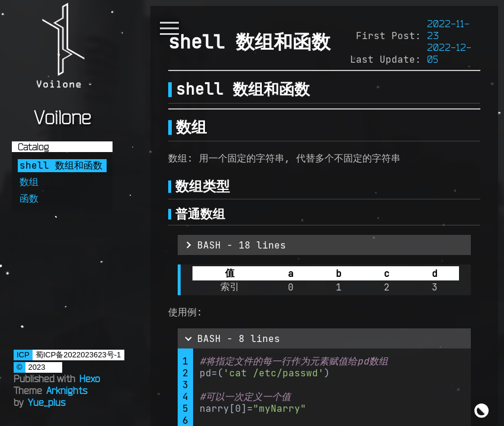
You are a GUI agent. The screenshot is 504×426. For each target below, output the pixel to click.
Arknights (67, 390)
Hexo (90, 379)
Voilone (62, 117)
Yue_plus (46, 402)
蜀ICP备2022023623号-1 (78, 355)
